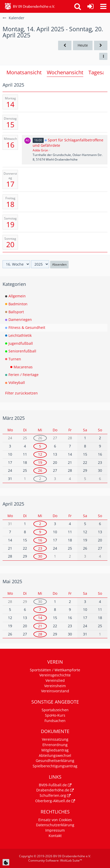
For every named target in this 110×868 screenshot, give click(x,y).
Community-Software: (55, 860)
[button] (103, 6)
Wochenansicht (65, 72)
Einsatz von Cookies (55, 820)
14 (10, 104)
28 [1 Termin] (40, 634)
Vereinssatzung (55, 739)
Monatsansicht (24, 72)
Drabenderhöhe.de (53, 790)
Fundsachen (55, 721)
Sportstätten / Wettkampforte (55, 670)
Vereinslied (55, 680)
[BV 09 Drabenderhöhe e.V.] (30, 6)
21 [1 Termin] (40, 626)
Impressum (55, 830)
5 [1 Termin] (40, 446)
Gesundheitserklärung (55, 761)
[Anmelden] (90, 6)
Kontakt (55, 836)
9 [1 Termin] (40, 532)
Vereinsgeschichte (55, 675)
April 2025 (13, 504)
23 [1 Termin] (40, 548)
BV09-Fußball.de (53, 785)
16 (10, 145)
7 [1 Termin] (40, 609)
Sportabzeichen (55, 710)
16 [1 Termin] (40, 540)
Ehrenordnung (55, 745)
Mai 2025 (12, 581)
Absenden (59, 264)
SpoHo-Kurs (55, 715)
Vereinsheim (55, 686)
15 (10, 124)
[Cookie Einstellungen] (6, 862)
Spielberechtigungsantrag (55, 766)
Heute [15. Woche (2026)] (83, 45)
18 (10, 204)
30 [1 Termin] (40, 556)
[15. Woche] (65, 45)
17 (10, 184)
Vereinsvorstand (55, 691)
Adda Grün (40, 150)
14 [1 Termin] (40, 618)
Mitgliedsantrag (55, 750)
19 (10, 224)
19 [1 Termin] (40, 462)
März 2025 (14, 418)
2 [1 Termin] (40, 479)
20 (10, 244)
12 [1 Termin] (40, 454)
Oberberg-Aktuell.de (53, 801)
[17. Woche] (101, 45)
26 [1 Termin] (40, 438)
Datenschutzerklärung (55, 825)
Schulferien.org (53, 795)
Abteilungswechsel (55, 755)
